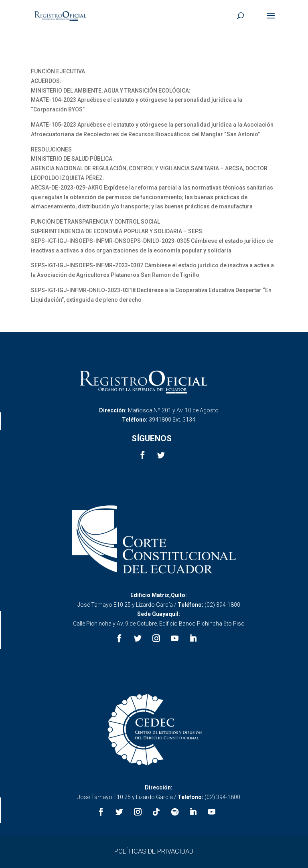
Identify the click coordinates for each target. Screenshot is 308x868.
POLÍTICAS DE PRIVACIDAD (154, 851)
